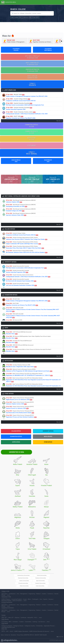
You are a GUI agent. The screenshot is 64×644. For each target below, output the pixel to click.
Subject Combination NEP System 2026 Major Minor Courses (23, 246)
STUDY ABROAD (32, 145)
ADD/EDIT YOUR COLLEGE (41, 636)
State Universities (44, 584)
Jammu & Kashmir (17, 602)
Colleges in (32, 84)
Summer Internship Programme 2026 (19, 109)
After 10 (4, 619)
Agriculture (4, 595)
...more (8, 596)
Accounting (4, 623)
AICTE (3, 633)
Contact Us (7, 636)
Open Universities (44, 582)
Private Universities (20, 584)
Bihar (29, 601)
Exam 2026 (36, 17)
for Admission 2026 (32, 57)
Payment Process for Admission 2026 (20, 411)
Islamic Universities (33, 582)
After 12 (11, 619)
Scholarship (39, 627)
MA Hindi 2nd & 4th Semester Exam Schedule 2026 (21, 284)
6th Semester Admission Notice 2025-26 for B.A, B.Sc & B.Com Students (27, 255)
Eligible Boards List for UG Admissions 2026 (20, 402)
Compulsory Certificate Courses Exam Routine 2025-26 (21, 100)
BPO (10, 623)
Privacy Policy (20, 636)
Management (24, 595)
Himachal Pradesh (6, 602)
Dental (56, 595)
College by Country (30, 627)
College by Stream (18, 627)
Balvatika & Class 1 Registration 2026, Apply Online (21, 369)
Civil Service (42, 623)
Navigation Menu (9, 2)
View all (59, 121)
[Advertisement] (32, 27)
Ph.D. (36, 619)
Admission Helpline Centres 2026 (20, 407)
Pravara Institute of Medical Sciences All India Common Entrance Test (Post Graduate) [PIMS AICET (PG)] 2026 (33, 313)
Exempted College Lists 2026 (21, 213)
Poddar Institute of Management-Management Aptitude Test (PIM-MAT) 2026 (27, 95)
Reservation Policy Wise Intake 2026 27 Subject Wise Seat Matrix (25, 251)
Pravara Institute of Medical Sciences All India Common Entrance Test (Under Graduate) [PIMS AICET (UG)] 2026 (33, 319)
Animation (15, 623)
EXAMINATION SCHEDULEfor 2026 (32, 126)
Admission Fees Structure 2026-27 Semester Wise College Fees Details (27, 242)
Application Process (49, 627)
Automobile (28, 623)
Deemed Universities (45, 579)
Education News (19, 336)
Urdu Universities (32, 587)
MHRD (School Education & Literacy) (39, 633)
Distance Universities (21, 582)
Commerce (50, 595)
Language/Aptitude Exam (8, 629)
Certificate (23, 619)
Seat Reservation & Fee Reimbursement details (20, 415)
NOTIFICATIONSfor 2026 (32, 139)
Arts (18, 595)
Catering (35, 623)
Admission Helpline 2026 (21, 205)
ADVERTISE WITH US (29, 636)
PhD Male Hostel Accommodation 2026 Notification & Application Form (25, 104)
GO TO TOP (60, 638)
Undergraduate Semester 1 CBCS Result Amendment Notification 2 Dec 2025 (27, 113)
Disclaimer (13, 636)
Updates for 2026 (32, 77)
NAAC (11, 633)
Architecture (12, 595)
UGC (7, 633)
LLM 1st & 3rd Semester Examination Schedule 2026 (21, 288)
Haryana (51, 601)
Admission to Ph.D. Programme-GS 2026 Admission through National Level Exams (29, 374)
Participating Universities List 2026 (21, 209)
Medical (38, 595)
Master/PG (30, 619)
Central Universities (33, 579)
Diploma (17, 619)
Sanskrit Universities (32, 584)
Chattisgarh (35, 601)
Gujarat (45, 601)
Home (2, 636)
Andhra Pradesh (6, 601)
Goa (41, 601)
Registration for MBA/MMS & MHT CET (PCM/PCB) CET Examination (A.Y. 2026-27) (29, 378)
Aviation (44, 595)
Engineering (32, 595)
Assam (25, 601)
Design (3, 596)
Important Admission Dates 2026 (21, 218)
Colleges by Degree (7, 627)
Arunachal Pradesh (17, 601)
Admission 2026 (27, 17)
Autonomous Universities (20, 579)
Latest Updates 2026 (16, 17)
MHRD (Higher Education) (21, 633)
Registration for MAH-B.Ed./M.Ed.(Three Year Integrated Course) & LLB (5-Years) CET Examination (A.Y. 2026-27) (33, 383)
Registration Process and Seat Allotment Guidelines (21, 420)
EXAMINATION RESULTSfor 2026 (32, 132)
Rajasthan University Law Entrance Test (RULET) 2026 (21, 117)
